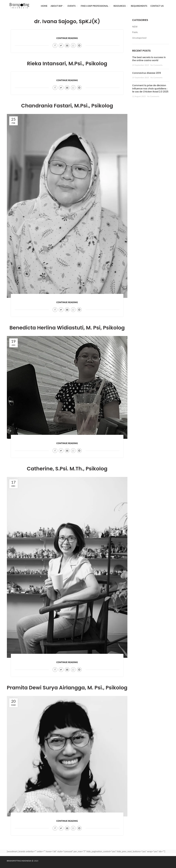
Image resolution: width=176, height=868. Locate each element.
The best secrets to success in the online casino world (149, 59)
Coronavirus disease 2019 (147, 73)
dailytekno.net (53, 861)
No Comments (156, 65)
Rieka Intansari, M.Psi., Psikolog (67, 64)
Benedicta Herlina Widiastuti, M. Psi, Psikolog (67, 328)
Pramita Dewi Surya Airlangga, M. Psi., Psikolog (67, 688)
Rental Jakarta (73, 861)
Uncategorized (139, 38)
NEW (135, 27)
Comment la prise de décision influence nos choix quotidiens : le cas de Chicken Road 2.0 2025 (150, 89)
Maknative (42, 861)
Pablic (135, 32)
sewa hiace (63, 861)
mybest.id (11, 863)
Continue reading (67, 38)
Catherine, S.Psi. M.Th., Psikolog (67, 469)
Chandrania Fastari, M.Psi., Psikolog (67, 106)
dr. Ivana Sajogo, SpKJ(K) (67, 21)
